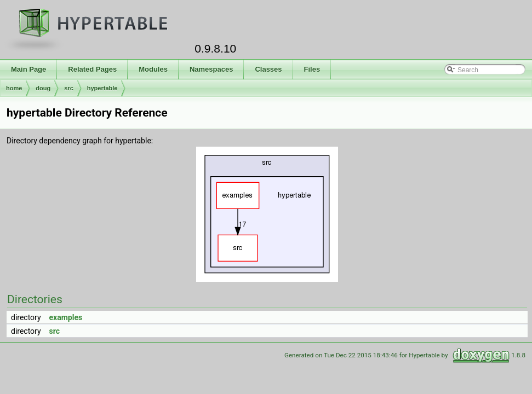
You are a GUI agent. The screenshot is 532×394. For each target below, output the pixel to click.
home (14, 88)
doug (43, 88)
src (69, 88)
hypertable (102, 88)
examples (66, 317)
